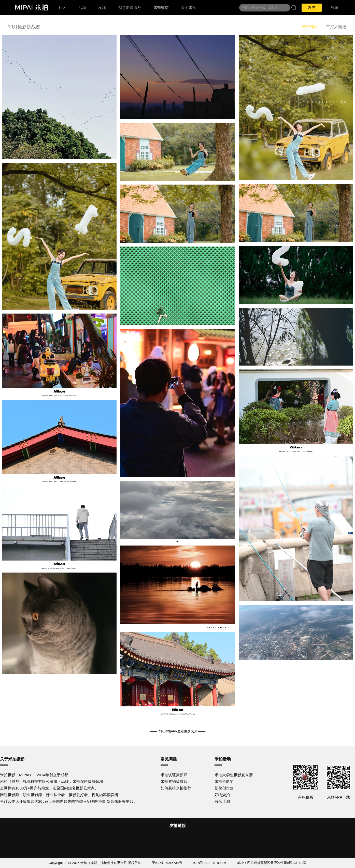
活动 (82, 8)
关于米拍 (189, 8)
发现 (102, 8)
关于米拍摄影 (12, 759)
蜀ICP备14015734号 (167, 863)
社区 (62, 8)
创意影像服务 (130, 8)
